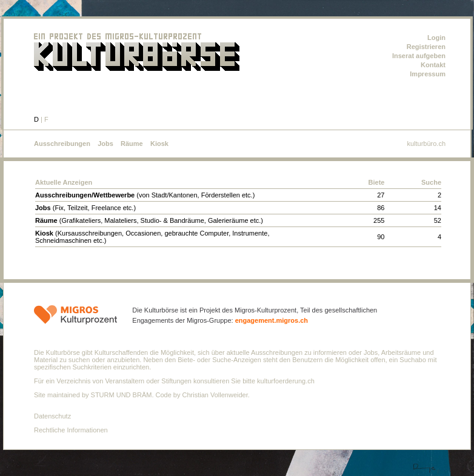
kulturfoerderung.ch (286, 381)
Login (436, 38)
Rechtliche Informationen (71, 430)
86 (381, 208)
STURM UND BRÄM (122, 395)
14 (438, 208)
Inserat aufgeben (419, 56)
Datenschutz (52, 416)
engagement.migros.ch (272, 320)
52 (438, 220)
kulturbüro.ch (426, 144)
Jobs (105, 144)
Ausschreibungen (62, 144)
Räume (132, 144)
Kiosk (159, 144)
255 (379, 220)
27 (381, 195)
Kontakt (433, 65)
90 (381, 237)
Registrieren (426, 47)
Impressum (428, 74)
